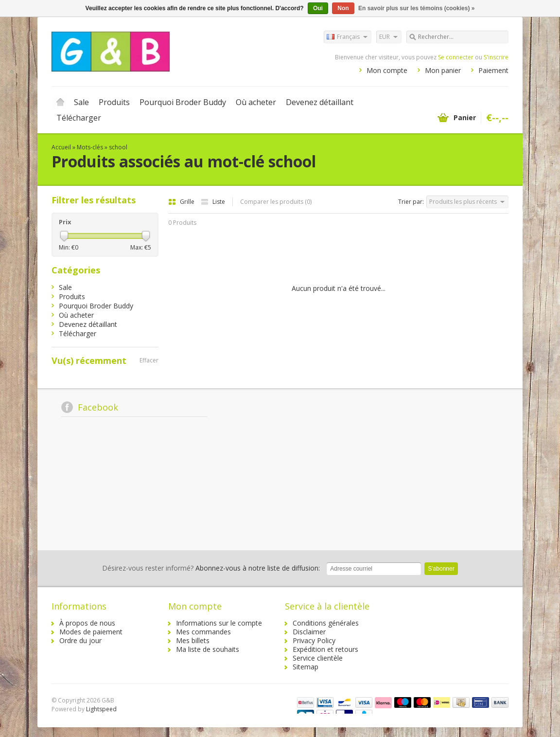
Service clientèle (318, 658)
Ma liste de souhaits (208, 649)
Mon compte (387, 70)
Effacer (149, 360)
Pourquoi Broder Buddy (183, 102)
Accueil (60, 102)
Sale (81, 102)
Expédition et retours (325, 649)
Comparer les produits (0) (276, 202)
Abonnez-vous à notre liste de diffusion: (211, 568)
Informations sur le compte (219, 623)
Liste (213, 202)
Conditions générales (326, 623)
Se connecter (456, 57)
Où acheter (256, 102)
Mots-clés (90, 147)
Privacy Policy (314, 640)
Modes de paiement (91, 632)
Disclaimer (309, 632)
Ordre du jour (80, 640)
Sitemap (306, 667)
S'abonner (441, 569)
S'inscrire (496, 57)
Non (343, 8)
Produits (114, 102)
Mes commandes (203, 632)
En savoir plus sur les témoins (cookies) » (416, 8)
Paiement (493, 70)
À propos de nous (87, 623)
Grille (182, 202)
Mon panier (443, 70)
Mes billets (193, 640)
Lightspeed (101, 709)
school (118, 147)
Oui (318, 8)
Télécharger (79, 118)
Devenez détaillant (320, 102)
